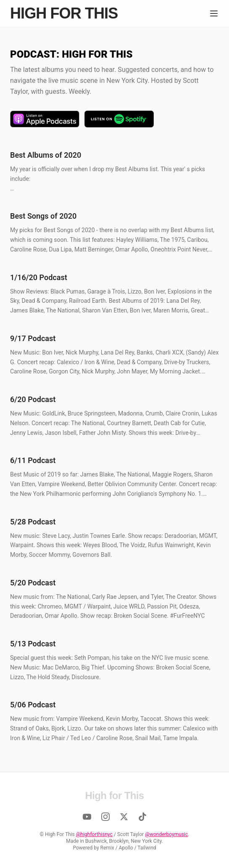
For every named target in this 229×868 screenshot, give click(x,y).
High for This (64, 13)
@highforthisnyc (94, 834)
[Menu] (214, 13)
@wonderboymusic (166, 834)
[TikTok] (142, 817)
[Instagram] (105, 817)
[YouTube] (87, 817)
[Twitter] (124, 817)
